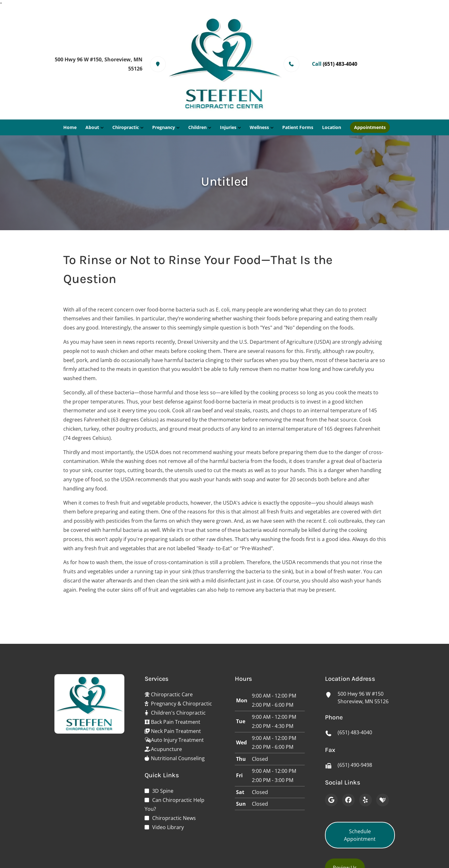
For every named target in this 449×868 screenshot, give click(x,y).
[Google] (331, 800)
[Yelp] (365, 800)
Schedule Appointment (360, 835)
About (92, 127)
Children (197, 127)
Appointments (370, 127)
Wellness (259, 127)
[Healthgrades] (383, 800)
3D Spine (163, 791)
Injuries (228, 127)
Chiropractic (126, 127)
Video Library (168, 827)
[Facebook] (348, 800)
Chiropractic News (174, 818)
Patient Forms (298, 127)
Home (70, 127)
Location (332, 127)
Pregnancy (164, 127)
